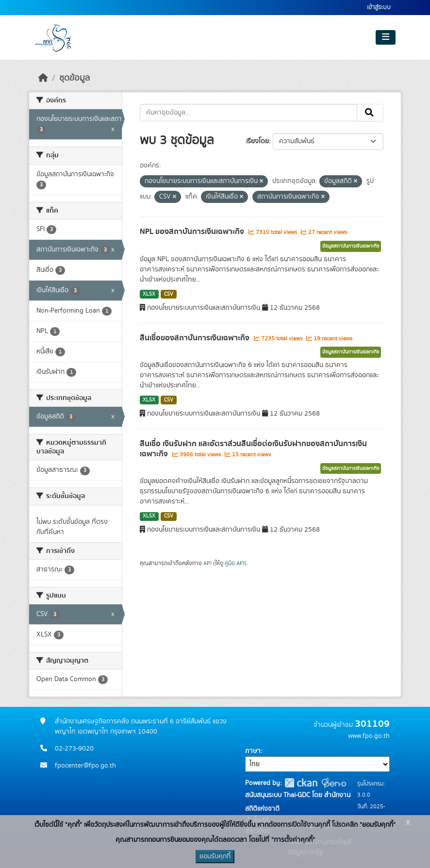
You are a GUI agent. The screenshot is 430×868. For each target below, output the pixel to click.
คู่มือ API (235, 563)
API (207, 563)
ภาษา (253, 751)
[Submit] (370, 113)
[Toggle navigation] (386, 37)
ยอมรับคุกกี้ (215, 856)
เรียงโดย (257, 141)
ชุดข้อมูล (74, 78)
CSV (169, 294)
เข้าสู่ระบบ (379, 8)
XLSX (149, 294)
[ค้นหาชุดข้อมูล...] (249, 113)
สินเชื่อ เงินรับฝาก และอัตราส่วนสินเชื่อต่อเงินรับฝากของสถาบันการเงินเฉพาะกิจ (253, 449)
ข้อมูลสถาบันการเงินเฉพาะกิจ (351, 246)
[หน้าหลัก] (43, 78)
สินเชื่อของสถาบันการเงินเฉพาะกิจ (196, 338)
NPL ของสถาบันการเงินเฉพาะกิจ (193, 232)
